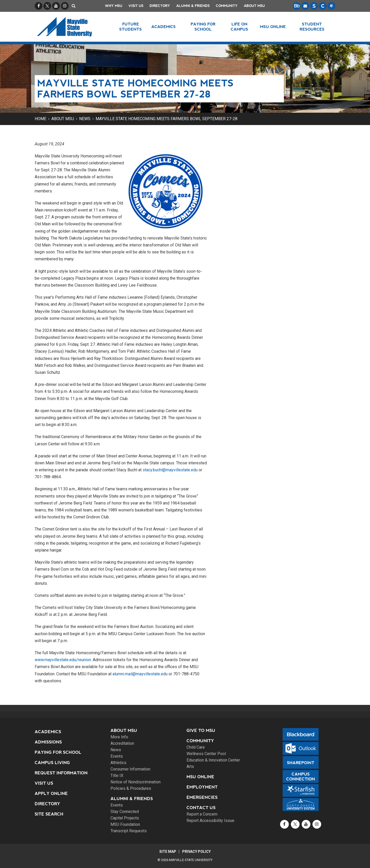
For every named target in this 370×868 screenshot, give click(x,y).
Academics (48, 732)
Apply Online (51, 794)
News (85, 119)
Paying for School (58, 752)
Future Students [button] (131, 27)
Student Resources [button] (312, 27)
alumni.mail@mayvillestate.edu (140, 674)
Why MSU (114, 6)
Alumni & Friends (193, 6)
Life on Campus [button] (239, 27)
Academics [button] (164, 27)
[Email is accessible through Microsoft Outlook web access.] (305, 6)
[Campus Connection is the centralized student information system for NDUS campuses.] (323, 6)
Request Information (61, 773)
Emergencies (202, 797)
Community (227, 6)
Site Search (49, 814)
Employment (202, 787)
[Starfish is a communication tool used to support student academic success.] (331, 6)
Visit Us (136, 6)
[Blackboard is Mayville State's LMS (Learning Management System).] (297, 6)
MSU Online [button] (273, 27)
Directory (160, 6)
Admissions (48, 742)
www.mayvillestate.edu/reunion (63, 660)
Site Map (168, 852)
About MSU (254, 6)
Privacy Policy (197, 852)
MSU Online (200, 777)
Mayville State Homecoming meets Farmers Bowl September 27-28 (166, 119)
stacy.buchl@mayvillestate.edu (170, 470)
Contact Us (201, 808)
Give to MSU (201, 730)
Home (40, 119)
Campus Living (52, 763)
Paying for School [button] (203, 27)
